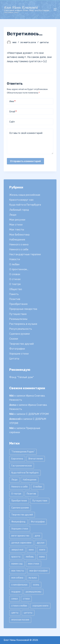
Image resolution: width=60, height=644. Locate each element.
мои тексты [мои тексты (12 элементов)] (18, 571)
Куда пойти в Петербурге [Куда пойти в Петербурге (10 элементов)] (25, 473)
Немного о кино (19, 245)
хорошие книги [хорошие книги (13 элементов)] (40, 606)
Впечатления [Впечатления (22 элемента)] (36, 459)
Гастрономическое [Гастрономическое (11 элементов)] (22, 466)
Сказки (14, 339)
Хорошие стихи (19, 354)
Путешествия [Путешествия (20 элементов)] (40, 501)
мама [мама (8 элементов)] (42, 557)
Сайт (12, 122)
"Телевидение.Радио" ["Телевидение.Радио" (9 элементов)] (23, 452)
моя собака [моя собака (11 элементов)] (17, 578)
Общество (16, 289)
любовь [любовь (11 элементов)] (30, 557)
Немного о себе (19, 249)
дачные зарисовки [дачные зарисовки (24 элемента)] (21, 543)
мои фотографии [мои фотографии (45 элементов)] (38, 571)
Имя (12, 101)
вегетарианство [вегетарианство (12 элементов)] (20, 536)
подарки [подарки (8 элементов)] (16, 592)
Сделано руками (20, 334)
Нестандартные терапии (25, 254)
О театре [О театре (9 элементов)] (16, 494)
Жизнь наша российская (25, 195)
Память (14, 294)
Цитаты (44, 42)
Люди (13, 215)
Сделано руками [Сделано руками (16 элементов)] (20, 508)
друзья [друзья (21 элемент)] (41, 543)
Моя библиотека (19, 235)
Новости (15, 259)
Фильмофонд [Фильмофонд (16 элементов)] (18, 522)
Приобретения (18, 304)
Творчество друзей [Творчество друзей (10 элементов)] (22, 515)
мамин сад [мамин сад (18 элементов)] (17, 564)
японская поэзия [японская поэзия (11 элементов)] (20, 620)
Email (13, 112)
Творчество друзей (22, 344)
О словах (15, 274)
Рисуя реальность (21, 329)
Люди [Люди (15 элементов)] (14, 480)
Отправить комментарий (25, 161)
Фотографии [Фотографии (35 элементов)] (38, 522)
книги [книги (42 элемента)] (42, 550)
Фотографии (17, 349)
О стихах (15, 279)
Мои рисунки (17, 220)
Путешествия (18, 314)
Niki (12, 396)
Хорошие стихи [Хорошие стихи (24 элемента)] (20, 529)
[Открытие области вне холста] (55, 10)
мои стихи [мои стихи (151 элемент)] (34, 564)
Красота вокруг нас (21, 200)
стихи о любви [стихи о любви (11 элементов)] (19, 606)
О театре (15, 284)
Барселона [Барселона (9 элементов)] (17, 459)
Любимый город (19, 210)
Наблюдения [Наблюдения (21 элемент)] (30, 480)
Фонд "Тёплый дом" (22, 377)
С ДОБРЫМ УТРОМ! (37, 414)
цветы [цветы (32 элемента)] (15, 613)
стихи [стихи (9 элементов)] (26, 599)
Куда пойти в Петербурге (25, 205)
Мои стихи (16, 225)
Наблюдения (17, 240)
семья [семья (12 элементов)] (14, 599)
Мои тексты (17, 230)
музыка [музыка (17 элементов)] (33, 578)
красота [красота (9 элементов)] (16, 557)
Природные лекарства (23, 309)
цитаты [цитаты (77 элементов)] (28, 613)
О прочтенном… (19, 269)
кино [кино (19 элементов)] (31, 550)
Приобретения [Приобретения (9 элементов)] (19, 501)
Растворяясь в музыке (23, 324)
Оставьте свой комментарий (26, 133)
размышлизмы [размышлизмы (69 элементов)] (34, 592)
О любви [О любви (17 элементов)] (38, 487)
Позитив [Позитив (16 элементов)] (31, 494)
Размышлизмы (18, 319)
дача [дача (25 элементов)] (37, 536)
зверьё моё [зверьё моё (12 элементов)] (17, 550)
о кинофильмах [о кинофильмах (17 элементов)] (19, 585)
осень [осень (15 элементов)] (36, 585)
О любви (14, 264)
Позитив (15, 299)
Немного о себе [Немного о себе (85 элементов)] (20, 487)
